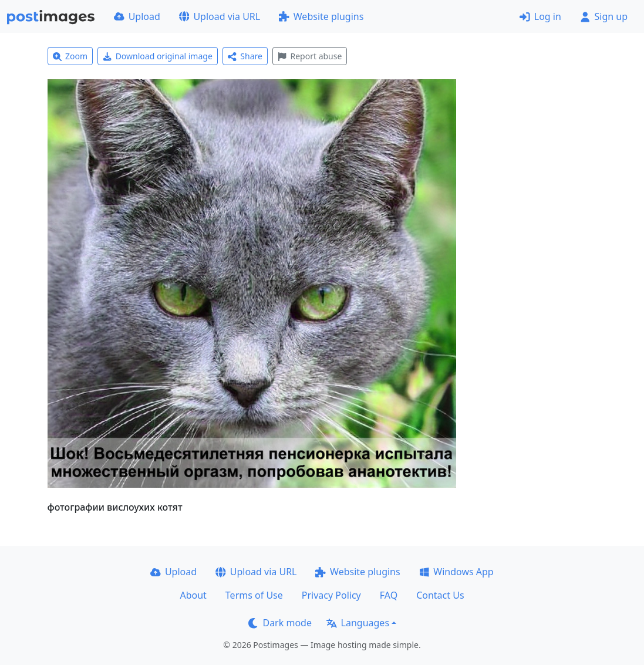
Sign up (604, 16)
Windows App (456, 572)
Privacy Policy (331, 595)
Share (245, 56)
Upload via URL (220, 16)
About (193, 595)
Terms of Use (254, 595)
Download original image (158, 56)
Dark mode (280, 623)
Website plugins (321, 16)
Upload (137, 16)
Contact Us (440, 595)
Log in (540, 16)
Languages (358, 623)
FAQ (389, 595)
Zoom (70, 56)
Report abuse (310, 56)
